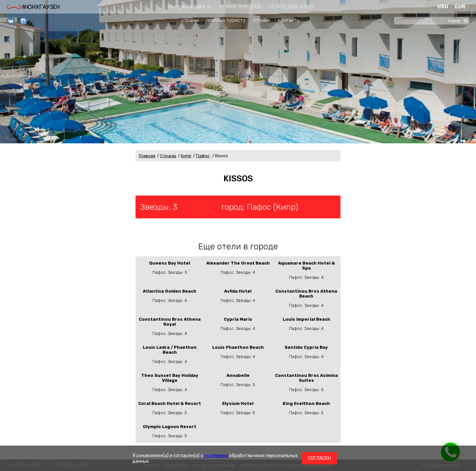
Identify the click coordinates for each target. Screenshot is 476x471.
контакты (289, 20)
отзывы (261, 20)
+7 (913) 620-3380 (291, 6)
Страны (168, 156)
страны (190, 20)
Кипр (186, 156)
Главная (147, 156)
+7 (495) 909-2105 (240, 6)
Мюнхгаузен (33, 7)
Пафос (203, 156)
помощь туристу (226, 20)
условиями (216, 456)
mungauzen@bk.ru (189, 6)
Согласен (319, 458)
